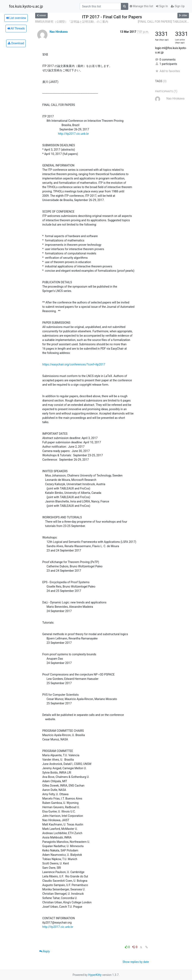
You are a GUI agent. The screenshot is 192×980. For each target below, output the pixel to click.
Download (16, 43)
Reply (45, 951)
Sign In (162, 6)
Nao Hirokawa (59, 32)
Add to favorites (167, 71)
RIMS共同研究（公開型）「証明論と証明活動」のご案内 (72, 22)
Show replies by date (136, 962)
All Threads (16, 28)
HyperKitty (95, 975)
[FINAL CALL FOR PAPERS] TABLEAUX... (163, 22)
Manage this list (141, 6)
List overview (16, 18)
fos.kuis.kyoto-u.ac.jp (26, 6)
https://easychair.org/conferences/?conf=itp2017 (74, 364)
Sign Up (178, 6)
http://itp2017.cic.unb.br (73, 134)
